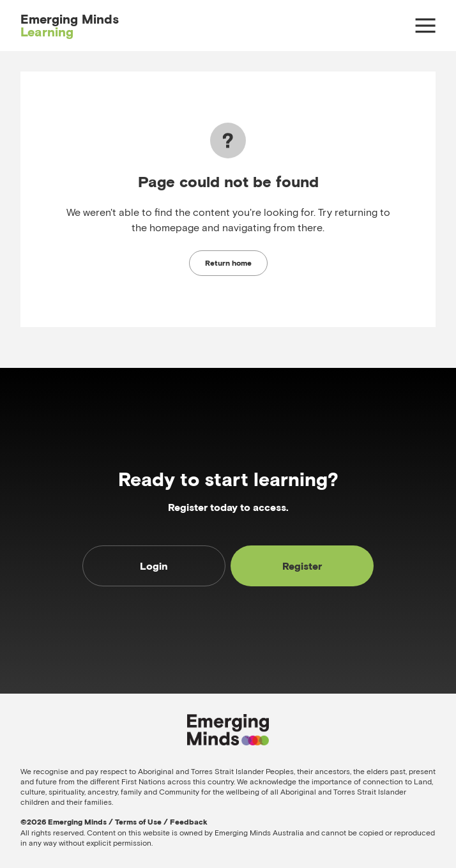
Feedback (189, 822)
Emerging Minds (70, 26)
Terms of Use (138, 822)
